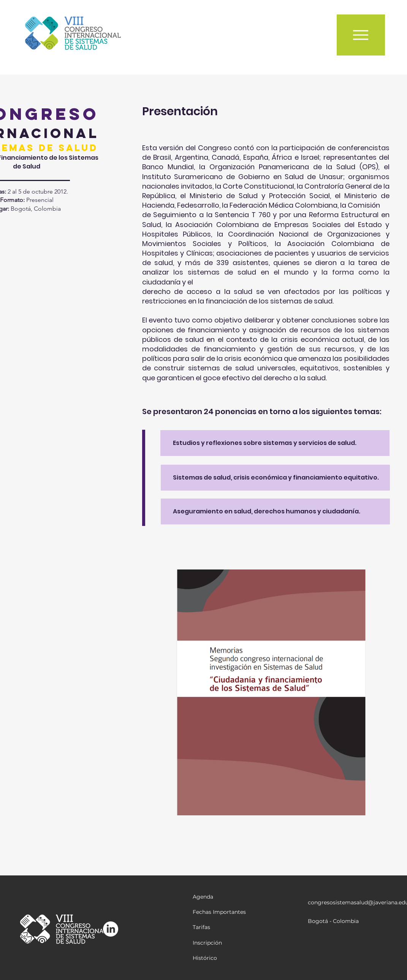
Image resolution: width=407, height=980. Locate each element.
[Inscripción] (220, 943)
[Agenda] (220, 897)
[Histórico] (220, 958)
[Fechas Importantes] (220, 912)
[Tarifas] (220, 928)
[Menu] (361, 35)
